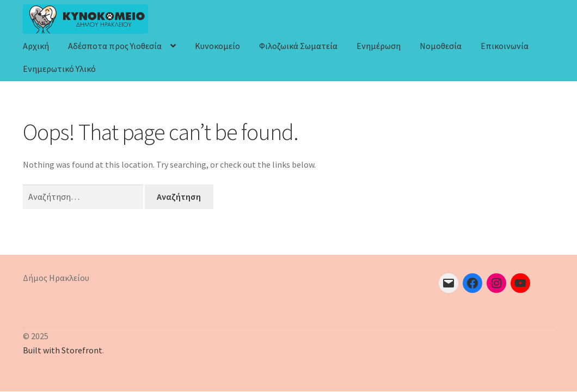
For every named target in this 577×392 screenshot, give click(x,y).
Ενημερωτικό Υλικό (59, 69)
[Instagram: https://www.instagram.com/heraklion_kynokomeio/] (496, 283)
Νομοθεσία (441, 46)
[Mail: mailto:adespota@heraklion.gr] (449, 283)
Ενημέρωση (379, 46)
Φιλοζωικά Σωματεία (298, 46)
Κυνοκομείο (217, 46)
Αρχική (36, 46)
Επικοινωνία (505, 46)
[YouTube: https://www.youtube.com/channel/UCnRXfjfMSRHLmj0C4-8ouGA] (520, 283)
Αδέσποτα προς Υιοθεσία (115, 46)
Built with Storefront (63, 350)
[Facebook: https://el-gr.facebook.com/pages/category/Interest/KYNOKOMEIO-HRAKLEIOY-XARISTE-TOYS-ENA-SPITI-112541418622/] (472, 283)
